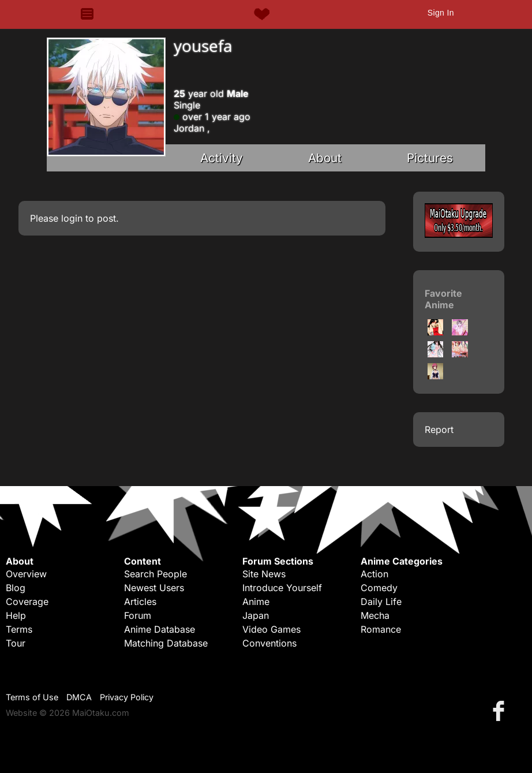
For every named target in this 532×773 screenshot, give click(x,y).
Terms (19, 629)
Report (439, 430)
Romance (381, 629)
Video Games (271, 629)
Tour (16, 643)
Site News (264, 574)
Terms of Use (32, 697)
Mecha (375, 615)
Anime (256, 602)
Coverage (27, 602)
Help (16, 615)
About (325, 158)
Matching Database (166, 643)
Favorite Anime (443, 299)
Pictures (430, 158)
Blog (16, 588)
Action (374, 574)
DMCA (79, 697)
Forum (138, 615)
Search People (156, 574)
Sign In (441, 13)
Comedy (379, 588)
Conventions (269, 643)
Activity (222, 158)
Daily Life (381, 602)
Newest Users (154, 588)
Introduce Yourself (282, 588)
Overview (26, 574)
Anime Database (160, 629)
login (72, 218)
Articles (140, 602)
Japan (256, 615)
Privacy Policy (127, 697)
